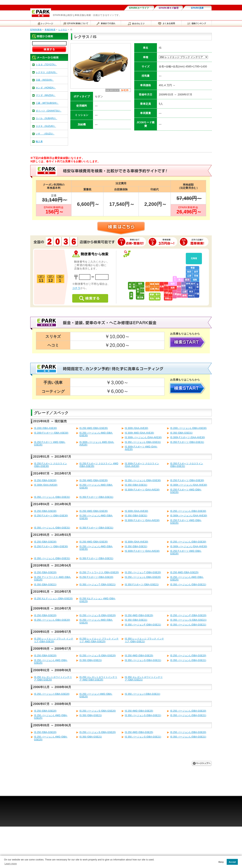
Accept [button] (232, 862)
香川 (158, 294)
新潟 (187, 280)
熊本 (138, 291)
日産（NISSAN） (45, 80)
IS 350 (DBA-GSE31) (181, 433)
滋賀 (173, 288)
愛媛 (152, 294)
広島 (152, 289)
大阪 (166, 293)
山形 (189, 276)
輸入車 (39, 141)
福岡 (140, 284)
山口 (147, 286)
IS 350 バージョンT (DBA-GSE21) (97, 585)
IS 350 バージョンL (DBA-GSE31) (143, 442)
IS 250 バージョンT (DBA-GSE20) (143, 572)
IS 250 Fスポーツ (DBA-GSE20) (96, 577)
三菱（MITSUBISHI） (47, 103)
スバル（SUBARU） (46, 118)
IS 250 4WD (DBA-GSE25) (184, 572)
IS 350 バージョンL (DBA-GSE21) (188, 585)
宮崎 (142, 293)
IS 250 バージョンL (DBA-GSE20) (143, 577)
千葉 (197, 294)
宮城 (196, 276)
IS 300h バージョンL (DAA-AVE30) (143, 437)
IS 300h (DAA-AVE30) (137, 428)
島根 (152, 284)
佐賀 (134, 286)
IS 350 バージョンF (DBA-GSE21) (143, 625)
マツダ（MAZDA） (46, 95)
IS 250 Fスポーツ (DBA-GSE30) (187, 480)
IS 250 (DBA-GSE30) (45, 480)
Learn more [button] (11, 864)
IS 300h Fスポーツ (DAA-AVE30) (188, 437)
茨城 (197, 286)
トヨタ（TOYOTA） (46, 65)
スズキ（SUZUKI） (46, 126)
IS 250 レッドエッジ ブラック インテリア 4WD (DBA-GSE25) (99, 640)
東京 (191, 292)
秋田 (189, 272)
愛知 (179, 294)
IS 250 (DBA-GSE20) (45, 572)
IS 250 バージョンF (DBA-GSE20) (188, 615)
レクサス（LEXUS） (47, 72)
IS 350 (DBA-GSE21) (45, 585)
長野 (183, 286)
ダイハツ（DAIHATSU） (49, 111)
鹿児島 (140, 297)
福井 (173, 284)
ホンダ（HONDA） (46, 88)
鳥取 (157, 284)
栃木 (193, 284)
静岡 (185, 296)
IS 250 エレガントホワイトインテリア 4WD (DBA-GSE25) (98, 678)
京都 (166, 285)
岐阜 (179, 286)
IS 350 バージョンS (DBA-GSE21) (188, 620)
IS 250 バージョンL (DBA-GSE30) (143, 480)
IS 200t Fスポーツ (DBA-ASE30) (51, 433)
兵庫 (162, 286)
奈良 (170, 293)
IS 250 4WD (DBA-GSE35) (94, 428)
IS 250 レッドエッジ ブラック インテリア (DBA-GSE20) (54, 640)
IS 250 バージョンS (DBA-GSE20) (98, 615)
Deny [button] (221, 862)
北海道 (194, 258)
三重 (175, 294)
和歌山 (168, 298)
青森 (193, 268)
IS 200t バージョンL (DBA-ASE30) (188, 428)
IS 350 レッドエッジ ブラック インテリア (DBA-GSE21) (144, 640)
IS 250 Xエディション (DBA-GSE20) (53, 599)
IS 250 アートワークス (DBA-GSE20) (99, 572)
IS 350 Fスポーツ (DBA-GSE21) (142, 585)
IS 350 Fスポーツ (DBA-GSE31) (187, 442)
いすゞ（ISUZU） (45, 134)
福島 (195, 280)
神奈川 (191, 296)
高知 (152, 298)
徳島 (158, 298)
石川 (175, 279)
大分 (142, 288)
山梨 (185, 292)
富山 (180, 280)
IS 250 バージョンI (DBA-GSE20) (52, 694)
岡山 (157, 289)
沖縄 (131, 295)
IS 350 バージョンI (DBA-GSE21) (143, 694)
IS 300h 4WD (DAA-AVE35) (139, 433)
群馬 (188, 284)
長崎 (130, 286)
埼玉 (191, 288)
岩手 (196, 272)
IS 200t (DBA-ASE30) (45, 428)
